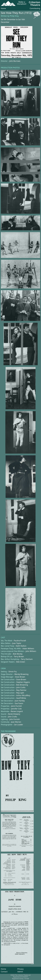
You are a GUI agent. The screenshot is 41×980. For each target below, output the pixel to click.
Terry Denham (27, 659)
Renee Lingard (17, 711)
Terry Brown (19, 657)
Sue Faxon (19, 703)
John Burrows (15, 61)
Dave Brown (20, 677)
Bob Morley (18, 654)
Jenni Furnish (17, 706)
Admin (20, 972)
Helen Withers (28, 649)
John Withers (31, 651)
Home (3, 8)
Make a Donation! (22, 3)
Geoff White (21, 698)
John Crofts (21, 687)
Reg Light (20, 693)
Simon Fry (13, 672)
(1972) (28, 13)
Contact (4, 972)
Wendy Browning (21, 674)
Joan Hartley (20, 701)
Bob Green (21, 662)
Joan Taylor (17, 643)
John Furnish (15, 719)
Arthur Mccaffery (23, 695)
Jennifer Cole (16, 709)
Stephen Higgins (23, 682)
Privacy (20, 969)
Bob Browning (22, 685)
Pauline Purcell (20, 641)
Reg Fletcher (21, 690)
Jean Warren (16, 722)
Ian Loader (19, 725)
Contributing (35, 8)
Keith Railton (21, 646)
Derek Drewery (14, 714)
